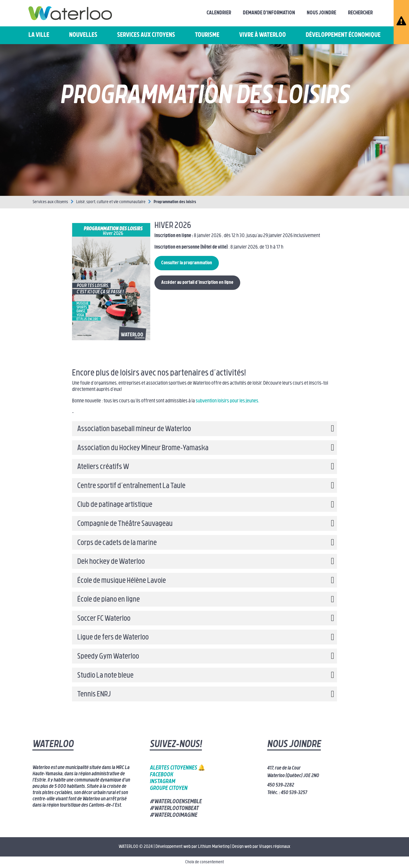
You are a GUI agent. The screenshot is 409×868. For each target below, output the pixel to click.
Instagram (162, 782)
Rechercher (360, 13)
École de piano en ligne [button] (109, 600)
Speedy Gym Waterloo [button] (108, 657)
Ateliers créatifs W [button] (103, 467)
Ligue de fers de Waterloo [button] (113, 638)
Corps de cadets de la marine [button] (117, 543)
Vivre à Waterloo (263, 35)
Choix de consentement (204, 862)
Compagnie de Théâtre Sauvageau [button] (125, 524)
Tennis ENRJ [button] (94, 695)
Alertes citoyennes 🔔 (177, 768)
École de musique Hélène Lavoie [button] (122, 581)
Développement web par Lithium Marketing (193, 847)
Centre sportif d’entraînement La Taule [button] (131, 486)
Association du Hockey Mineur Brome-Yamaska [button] (143, 448)
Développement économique (343, 35)
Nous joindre (321, 13)
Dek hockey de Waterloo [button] (111, 562)
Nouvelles (83, 35)
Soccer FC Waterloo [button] (104, 619)
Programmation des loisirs (175, 202)
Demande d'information (269, 13)
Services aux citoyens (146, 35)
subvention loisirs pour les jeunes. (227, 401)
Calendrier (219, 13)
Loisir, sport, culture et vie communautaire (111, 202)
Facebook (161, 775)
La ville (39, 35)
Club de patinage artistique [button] (115, 505)
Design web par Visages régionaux (261, 847)
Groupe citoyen (169, 788)
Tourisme (207, 35)
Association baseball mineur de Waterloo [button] (134, 429)
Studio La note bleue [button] (105, 676)
